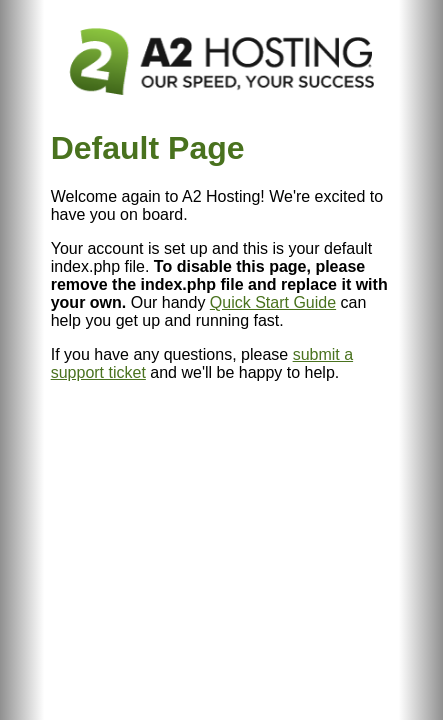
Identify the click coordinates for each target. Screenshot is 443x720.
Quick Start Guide (273, 302)
